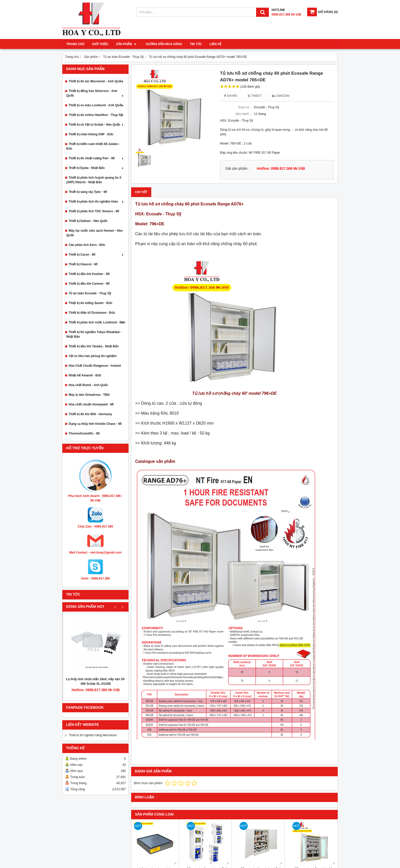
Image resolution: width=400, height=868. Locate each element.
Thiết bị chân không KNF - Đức (91, 134)
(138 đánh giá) (250, 87)
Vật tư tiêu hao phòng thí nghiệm (93, 356)
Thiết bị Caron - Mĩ (97, 255)
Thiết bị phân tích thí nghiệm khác (97, 202)
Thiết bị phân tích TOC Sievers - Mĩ (94, 211)
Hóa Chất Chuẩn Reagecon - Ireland (95, 366)
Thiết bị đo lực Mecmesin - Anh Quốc (97, 81)
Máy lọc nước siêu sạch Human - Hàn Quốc (95, 233)
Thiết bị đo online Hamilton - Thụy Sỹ (97, 115)
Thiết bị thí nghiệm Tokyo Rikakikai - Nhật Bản (94, 334)
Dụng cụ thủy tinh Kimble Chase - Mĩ (95, 424)
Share (231, 96)
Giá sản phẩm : (237, 169)
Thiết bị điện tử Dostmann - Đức (92, 313)
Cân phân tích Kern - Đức (87, 245)
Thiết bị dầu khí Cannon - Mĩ (89, 284)
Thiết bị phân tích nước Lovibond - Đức (97, 322)
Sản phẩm (126, 44)
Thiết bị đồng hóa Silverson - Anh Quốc (95, 93)
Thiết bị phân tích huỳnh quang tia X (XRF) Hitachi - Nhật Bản (94, 180)
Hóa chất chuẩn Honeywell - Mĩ (91, 404)
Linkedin (281, 96)
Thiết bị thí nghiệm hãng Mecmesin (93, 735)
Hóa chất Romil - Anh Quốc (88, 385)
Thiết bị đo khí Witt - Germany (90, 414)
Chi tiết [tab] (141, 192)
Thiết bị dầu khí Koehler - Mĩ (89, 274)
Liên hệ (214, 44)
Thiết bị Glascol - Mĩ (83, 264)
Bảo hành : (243, 114)
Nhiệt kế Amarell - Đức (85, 375)
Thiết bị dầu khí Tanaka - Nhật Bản (94, 346)
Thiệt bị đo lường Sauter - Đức (91, 303)
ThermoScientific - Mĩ (84, 433)
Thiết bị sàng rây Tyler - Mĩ (88, 192)
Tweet (255, 96)
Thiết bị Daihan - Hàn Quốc (88, 221)
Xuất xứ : (244, 107)
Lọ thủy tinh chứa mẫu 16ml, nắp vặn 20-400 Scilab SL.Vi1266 (96, 681)
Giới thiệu (100, 44)
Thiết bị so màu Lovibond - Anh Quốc (97, 105)
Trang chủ (75, 44)
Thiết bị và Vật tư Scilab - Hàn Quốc (97, 125)
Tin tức (194, 44)
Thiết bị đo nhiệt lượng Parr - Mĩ (97, 158)
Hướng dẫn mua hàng (162, 44)
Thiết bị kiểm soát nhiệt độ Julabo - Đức (93, 146)
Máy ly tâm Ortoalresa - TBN (89, 395)
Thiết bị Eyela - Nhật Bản (97, 168)
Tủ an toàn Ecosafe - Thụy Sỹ (90, 293)
